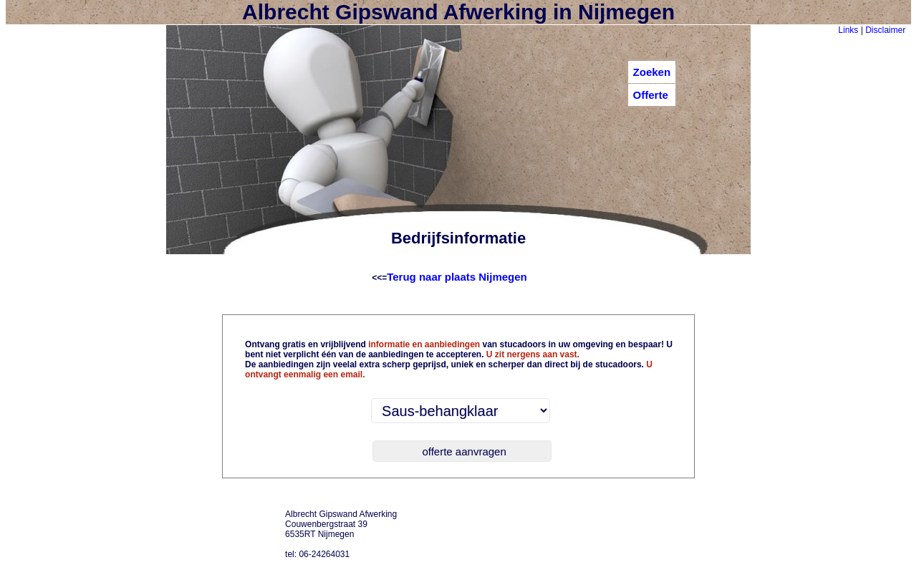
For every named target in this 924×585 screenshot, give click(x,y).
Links (848, 30)
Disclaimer (885, 30)
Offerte (651, 95)
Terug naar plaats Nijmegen (457, 277)
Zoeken (652, 72)
